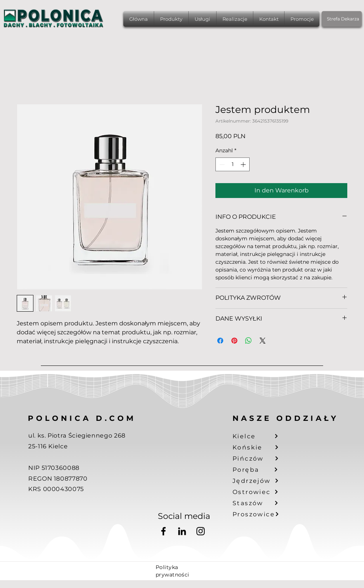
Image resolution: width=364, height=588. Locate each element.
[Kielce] (260, 436)
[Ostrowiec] (260, 492)
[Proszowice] (260, 514)
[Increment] (244, 164)
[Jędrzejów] (260, 481)
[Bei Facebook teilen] (220, 341)
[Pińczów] (260, 458)
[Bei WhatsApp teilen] (248, 341)
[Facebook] (163, 531)
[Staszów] (260, 503)
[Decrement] (221, 164)
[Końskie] (260, 447)
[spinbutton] (233, 164)
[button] (171, 19)
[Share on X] (263, 341)
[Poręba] (260, 470)
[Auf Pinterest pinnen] (234, 341)
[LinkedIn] (182, 531)
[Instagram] (201, 531)
